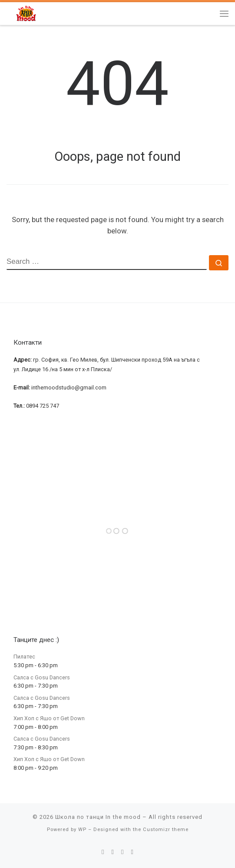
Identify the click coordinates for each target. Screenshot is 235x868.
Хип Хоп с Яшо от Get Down (49, 718)
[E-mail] (103, 852)
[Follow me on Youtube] (132, 852)
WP (82, 830)
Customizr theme (166, 830)
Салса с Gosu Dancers (42, 677)
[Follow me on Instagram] (122, 852)
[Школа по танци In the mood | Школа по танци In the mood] (26, 13)
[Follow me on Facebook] (113, 852)
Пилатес (24, 657)
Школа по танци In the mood (98, 817)
